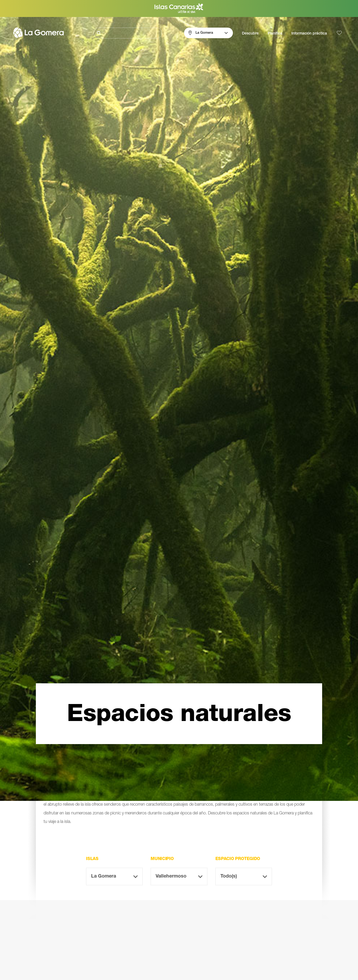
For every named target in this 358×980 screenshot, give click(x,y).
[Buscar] (128, 33)
